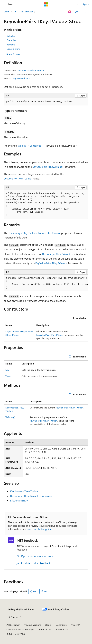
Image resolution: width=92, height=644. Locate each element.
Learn (7, 12)
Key (7, 370)
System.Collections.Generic (31, 70)
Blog (47, 625)
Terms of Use (45, 629)
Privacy (74, 625)
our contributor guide (39, 529)
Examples (11, 40)
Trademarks (61, 629)
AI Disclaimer (13, 625)
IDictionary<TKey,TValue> (56, 254)
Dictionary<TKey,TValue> (18, 178)
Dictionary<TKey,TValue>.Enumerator (32, 496)
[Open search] (78, 4)
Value (8, 376)
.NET (15, 12)
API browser (27, 12)
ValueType (36, 146)
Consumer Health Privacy (19, 629)
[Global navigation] (3, 4)
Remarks (11, 45)
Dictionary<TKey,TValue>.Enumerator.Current (35, 233)
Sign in (86, 4)
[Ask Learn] (70, 12)
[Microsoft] (46, 4)
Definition (11, 36)
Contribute (61, 625)
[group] (46, 283)
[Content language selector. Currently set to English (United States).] (22, 609)
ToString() (10, 417)
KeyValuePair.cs (20, 78)
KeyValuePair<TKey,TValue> (48, 167)
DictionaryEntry (19, 500)
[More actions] (85, 12)
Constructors (13, 49)
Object (22, 146)
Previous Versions (32, 625)
